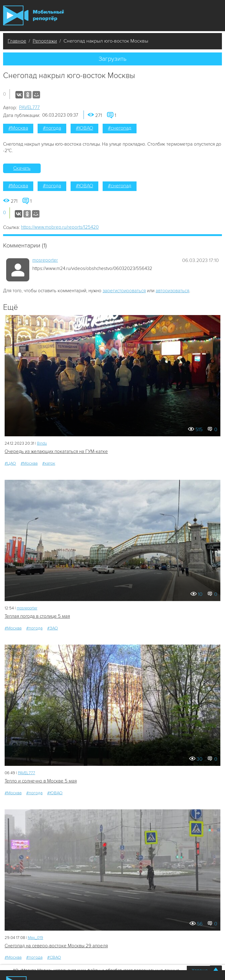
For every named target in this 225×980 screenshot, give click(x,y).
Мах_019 (35, 938)
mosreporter (45, 260)
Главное (17, 41)
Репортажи (45, 41)
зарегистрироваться (124, 291)
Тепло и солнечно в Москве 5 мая (41, 781)
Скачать (22, 168)
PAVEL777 (29, 107)
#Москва (18, 128)
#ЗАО (53, 628)
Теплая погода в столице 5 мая (37, 616)
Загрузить (112, 59)
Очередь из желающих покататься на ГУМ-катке (56, 451)
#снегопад (120, 128)
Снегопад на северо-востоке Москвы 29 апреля (56, 946)
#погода (52, 128)
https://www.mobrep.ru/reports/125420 (60, 227)
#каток (49, 463)
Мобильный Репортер (33, 15)
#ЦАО (10, 463)
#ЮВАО (84, 128)
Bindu (42, 443)
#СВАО (54, 957)
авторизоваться (172, 291)
